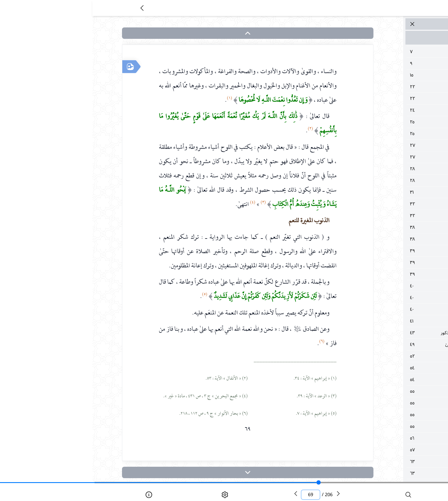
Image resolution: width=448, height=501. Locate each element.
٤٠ (381, 286)
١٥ (381, 75)
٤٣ (381, 333)
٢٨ (381, 169)
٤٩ (381, 344)
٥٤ (381, 368)
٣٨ (381, 227)
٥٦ (381, 438)
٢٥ (381, 122)
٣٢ (381, 204)
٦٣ (381, 462)
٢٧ (381, 145)
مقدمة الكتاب (381, 38)
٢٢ (381, 87)
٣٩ (381, 251)
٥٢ (381, 356)
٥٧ (381, 450)
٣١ (381, 192)
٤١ (381, 321)
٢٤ (381, 110)
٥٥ (381, 391)
